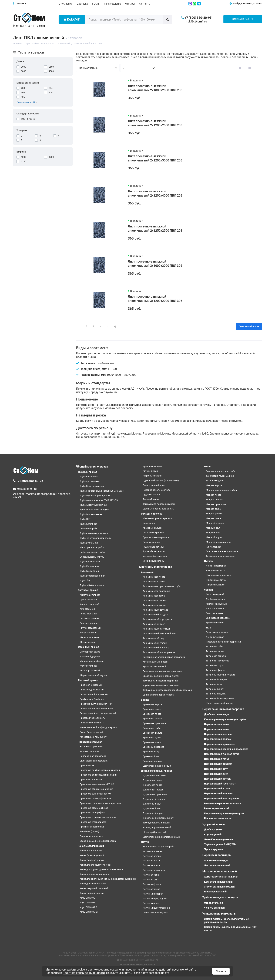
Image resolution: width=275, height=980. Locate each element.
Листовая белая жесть (92, 723)
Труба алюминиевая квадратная (160, 681)
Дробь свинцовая (215, 599)
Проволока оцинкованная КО (95, 794)
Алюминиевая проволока (157, 591)
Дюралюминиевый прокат (157, 771)
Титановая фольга (216, 670)
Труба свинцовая (215, 623)
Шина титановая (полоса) (220, 703)
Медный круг (213, 528)
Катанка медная (215, 481)
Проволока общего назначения (96, 789)
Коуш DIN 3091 (87, 903)
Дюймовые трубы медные (220, 476)
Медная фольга (214, 514)
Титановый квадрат (216, 679)
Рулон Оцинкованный (91, 732)
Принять (221, 971)
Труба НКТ (85, 519)
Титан (208, 628)
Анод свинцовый (215, 594)
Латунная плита (151, 865)
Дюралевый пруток (153, 813)
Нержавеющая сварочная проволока (226, 749)
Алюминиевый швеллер (156, 648)
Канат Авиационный (91, 851)
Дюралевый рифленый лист (158, 818)
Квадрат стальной (89, 604)
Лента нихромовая (216, 566)
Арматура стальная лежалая (221, 877)
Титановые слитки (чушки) (220, 675)
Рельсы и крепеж (151, 514)
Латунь (145, 842)
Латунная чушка (151, 889)
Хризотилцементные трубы (94, 510)
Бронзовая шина (152, 742)
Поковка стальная (89, 618)
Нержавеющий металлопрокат (223, 709)
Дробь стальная (88, 600)
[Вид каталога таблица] (258, 68)
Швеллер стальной (90, 671)
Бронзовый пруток (153, 761)
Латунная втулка (152, 856)
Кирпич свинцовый (216, 604)
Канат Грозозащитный (92, 855)
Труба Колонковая (89, 566)
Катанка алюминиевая (155, 662)
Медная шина (213, 518)
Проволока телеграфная (92, 812)
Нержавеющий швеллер (219, 793)
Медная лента (214, 495)
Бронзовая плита (152, 714)
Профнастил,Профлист (92, 699)
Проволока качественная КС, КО (97, 784)
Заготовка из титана (217, 632)
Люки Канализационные (219, 839)
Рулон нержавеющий (217, 808)
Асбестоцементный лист (93, 737)
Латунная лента (151, 861)
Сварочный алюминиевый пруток (161, 676)
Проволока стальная (90, 742)
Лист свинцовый (215, 609)
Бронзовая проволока (154, 723)
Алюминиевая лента (154, 577)
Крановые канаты (152, 466)
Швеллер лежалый (215, 892)
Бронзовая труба (152, 728)
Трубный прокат (87, 472)
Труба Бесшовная (89, 477)
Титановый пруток (216, 694)
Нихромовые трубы (216, 580)
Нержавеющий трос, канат (220, 784)
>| (115, 326)
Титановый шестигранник (220, 698)
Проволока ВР (87, 765)
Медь (207, 466)
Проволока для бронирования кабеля (100, 770)
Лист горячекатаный (91, 685)
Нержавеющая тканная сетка (222, 754)
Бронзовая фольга (152, 733)
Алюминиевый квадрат (155, 615)
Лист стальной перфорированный (98, 713)
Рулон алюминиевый (154, 666)
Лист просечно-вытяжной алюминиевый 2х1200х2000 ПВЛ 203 (155, 123)
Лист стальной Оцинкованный (96, 709)
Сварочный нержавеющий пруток (224, 813)
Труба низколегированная (94, 533)
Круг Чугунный (213, 835)
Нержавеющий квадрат (218, 764)
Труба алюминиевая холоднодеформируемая (167, 690)
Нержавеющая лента (217, 724)
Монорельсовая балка (92, 661)
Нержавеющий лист (216, 774)
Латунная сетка (151, 875)
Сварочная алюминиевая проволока (162, 671)
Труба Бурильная (89, 543)
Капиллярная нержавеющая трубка (225, 719)
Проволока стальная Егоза (94, 808)
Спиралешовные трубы (92, 557)
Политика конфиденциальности (138, 964)
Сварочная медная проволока (222, 551)
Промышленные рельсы (156, 537)
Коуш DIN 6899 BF (89, 912)
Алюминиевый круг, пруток (157, 619)
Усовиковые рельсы (154, 561)
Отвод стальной (214, 903)
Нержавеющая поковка (218, 734)
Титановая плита (215, 651)
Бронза (145, 700)
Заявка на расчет (243, 19)
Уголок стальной (89, 666)
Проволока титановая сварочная (223, 642)
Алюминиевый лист (154, 624)
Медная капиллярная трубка (221, 490)
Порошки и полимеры (217, 855)
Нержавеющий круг (216, 769)
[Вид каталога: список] (249, 68)
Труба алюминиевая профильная (161, 685)
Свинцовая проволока (218, 618)
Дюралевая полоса (153, 790)
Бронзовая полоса (153, 719)
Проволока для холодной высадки (98, 775)
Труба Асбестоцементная (93, 505)
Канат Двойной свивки (92, 860)
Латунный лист (151, 903)
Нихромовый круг (215, 585)
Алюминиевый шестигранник (159, 652)
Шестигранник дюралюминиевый (161, 837)
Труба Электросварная (92, 486)
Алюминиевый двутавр (155, 610)
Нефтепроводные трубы (92, 552)
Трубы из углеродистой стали (95, 538)
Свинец (209, 590)
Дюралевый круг (152, 804)
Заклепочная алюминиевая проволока (164, 657)
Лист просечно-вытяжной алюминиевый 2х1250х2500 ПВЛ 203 (155, 228)
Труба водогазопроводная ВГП (96, 496)
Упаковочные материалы (219, 914)
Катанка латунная (152, 851)
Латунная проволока (154, 870)
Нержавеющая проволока (220, 744)
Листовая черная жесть (92, 718)
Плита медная (214, 547)
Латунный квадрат (153, 894)
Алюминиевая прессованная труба (162, 586)
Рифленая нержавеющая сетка (223, 803)
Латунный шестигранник (156, 908)
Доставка (82, 4)
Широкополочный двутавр (94, 675)
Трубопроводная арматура (220, 897)
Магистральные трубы (92, 547)
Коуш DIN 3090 (87, 898)
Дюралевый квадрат (154, 799)
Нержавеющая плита (217, 729)
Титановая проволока (217, 661)
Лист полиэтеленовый (217, 865)
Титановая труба (215, 665)
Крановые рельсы (152, 528)
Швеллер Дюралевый (155, 832)
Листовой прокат (88, 680)
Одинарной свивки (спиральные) (161, 480)
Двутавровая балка (90, 652)
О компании (66, 4)
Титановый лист (215, 689)
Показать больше (249, 326)
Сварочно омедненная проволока (98, 841)
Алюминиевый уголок (155, 643)
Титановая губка (215, 646)
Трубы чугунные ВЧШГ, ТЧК (220, 844)
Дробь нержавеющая (217, 714)
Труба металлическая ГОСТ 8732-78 (99, 500)
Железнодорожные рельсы (158, 518)
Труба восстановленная (92, 576)
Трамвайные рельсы (154, 551)
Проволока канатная (91, 779)
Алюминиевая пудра (216, 860)
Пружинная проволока (92, 827)
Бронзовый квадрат (153, 747)
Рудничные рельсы (153, 547)
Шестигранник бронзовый (157, 766)
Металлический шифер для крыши (99, 727)
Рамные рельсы (151, 542)
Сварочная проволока (91, 836)
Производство (113, 4)
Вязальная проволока (91, 746)
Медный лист (213, 533)
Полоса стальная (89, 623)
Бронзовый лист (152, 756)
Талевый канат (151, 499)
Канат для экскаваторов (93, 884)
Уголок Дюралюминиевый (157, 827)
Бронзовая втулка (152, 704)
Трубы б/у (85, 580)
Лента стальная (88, 614)
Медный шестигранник (219, 542)
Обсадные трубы (89, 529)
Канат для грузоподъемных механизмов (101, 869)
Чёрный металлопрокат (92, 467)
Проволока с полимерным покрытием (100, 803)
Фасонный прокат (88, 647)
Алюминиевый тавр (154, 638)
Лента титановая (215, 637)
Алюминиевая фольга (155, 600)
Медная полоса (214, 500)
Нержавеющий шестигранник (222, 799)
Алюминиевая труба (154, 596)
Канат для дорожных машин (95, 874)
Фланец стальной (214, 908)
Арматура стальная (90, 595)
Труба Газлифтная (89, 571)
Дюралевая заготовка (155, 775)
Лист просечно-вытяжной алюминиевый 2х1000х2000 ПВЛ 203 (155, 88)
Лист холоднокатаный (92, 690)
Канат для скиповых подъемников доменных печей (108, 879)
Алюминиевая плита (154, 582)
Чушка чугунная (214, 849)
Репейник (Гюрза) (89, 831)
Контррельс (149, 523)
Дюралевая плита (152, 785)
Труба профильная (90, 481)
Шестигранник (88, 642)
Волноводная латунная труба (158, 847)
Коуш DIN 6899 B (88, 907)
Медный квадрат (215, 523)
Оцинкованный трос (154, 485)
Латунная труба (151, 880)
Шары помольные (89, 637)
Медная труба (213, 509)
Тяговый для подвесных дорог (159, 504)
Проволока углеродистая (93, 822)
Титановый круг (214, 684)
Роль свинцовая (215, 613)
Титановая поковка (216, 656)
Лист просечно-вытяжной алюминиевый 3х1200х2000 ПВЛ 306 (155, 299)
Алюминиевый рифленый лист (160, 633)
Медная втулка (214, 485)
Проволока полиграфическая (95, 798)
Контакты (145, 4)
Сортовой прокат (88, 590)
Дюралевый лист (152, 808)
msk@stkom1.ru (196, 21)
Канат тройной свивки (92, 893)
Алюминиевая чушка (154, 605)
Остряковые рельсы (154, 533)
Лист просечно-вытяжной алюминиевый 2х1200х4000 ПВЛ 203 (155, 193)
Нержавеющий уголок (217, 789)
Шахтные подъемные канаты (159, 509)
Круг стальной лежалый (218, 882)
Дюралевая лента (152, 780)
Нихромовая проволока (218, 575)
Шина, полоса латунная (155, 913)
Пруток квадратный (90, 628)
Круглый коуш (150, 471)
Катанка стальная (89, 751)
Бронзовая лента (152, 709)
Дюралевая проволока (155, 794)
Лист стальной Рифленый (94, 694)
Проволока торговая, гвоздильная (98, 817)
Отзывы (130, 4)
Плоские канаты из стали (157, 490)
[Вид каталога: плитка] (240, 68)
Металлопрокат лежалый (220, 871)
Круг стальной (87, 609)
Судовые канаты (152, 494)
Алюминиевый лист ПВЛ (156, 629)
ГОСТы (96, 4)
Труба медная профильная (220, 556)
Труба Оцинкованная (91, 514)
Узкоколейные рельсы (155, 556)
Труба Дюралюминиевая (156, 823)
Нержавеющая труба (217, 759)
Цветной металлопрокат (156, 567)
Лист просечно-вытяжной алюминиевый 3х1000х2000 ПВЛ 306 (155, 264)
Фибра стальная (88, 633)
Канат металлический (91, 846)
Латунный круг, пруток (155, 898)
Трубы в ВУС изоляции (92, 585)
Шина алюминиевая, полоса (158, 695)
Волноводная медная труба (221, 471)
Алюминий (147, 572)
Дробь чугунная (213, 829)
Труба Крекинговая (90, 562)
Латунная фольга (152, 884)
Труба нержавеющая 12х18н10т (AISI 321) (102, 491)
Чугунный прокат (214, 824)
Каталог (72, 20)
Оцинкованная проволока (94, 761)
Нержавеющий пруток (217, 779)
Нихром (209, 561)
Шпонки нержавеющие (218, 818)
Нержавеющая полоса (217, 739)
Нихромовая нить (215, 570)
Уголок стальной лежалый (220, 887)
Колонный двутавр (90, 656)
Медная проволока (216, 504)
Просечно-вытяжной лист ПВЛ (96, 704)
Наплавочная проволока (93, 756)
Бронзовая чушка (152, 738)
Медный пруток (214, 537)
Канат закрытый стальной (94, 888)
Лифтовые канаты (152, 476)
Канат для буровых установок (95, 865)
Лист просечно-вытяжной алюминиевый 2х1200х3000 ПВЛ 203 (155, 158)
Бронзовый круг (151, 752)
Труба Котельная (88, 524)
